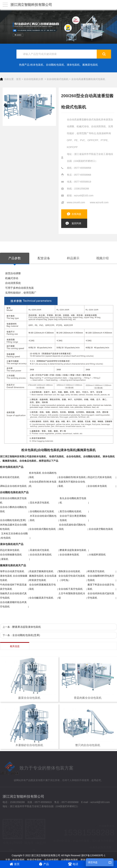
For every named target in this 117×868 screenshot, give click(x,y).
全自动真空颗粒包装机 (101, 529)
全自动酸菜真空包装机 (41, 598)
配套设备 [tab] (44, 258)
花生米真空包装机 (40, 503)
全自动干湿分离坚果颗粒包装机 (73, 518)
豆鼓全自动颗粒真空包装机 (13, 500)
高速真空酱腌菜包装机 (41, 571)
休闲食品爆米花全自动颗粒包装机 (13, 527)
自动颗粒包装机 (55, 65)
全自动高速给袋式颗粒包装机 (72, 527)
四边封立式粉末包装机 (100, 477)
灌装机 (5, 559)
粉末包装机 (37, 65)
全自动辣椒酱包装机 (11, 555)
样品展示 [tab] (73, 258)
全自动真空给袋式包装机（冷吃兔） (72, 578)
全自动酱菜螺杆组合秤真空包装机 (13, 604)
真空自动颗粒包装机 (71, 511)
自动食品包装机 (28, 461)
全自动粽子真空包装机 (71, 589)
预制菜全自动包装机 (69, 571)
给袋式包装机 (57, 456)
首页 (19, 79)
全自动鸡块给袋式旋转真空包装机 (101, 596)
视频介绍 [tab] (102, 258)
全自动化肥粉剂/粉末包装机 (43, 484)
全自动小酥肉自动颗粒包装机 (13, 509)
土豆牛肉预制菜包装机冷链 (72, 596)
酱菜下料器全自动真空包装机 (101, 587)
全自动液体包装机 (69, 555)
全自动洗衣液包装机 (41, 555)
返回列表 (76, 223)
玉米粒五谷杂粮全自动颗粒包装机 (14, 536)
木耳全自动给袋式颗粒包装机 (43, 518)
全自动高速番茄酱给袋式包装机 (88, 79)
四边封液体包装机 (10, 550)
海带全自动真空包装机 (12, 571)
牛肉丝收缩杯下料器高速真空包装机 (13, 587)
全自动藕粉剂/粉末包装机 (72, 477)
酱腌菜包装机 (90, 65)
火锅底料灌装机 (97, 555)
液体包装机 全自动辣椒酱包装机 (14, 578)
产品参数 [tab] (15, 258)
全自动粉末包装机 (97, 486)
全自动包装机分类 (33, 79)
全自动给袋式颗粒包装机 (42, 529)
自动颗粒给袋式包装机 (42, 511)
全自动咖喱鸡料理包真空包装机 (101, 578)
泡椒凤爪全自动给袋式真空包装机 (13, 596)
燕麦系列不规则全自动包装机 (72, 484)
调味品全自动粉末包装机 (13, 486)
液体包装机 (73, 65)
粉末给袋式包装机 (10, 477)
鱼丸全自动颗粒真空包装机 (73, 500)
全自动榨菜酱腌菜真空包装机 (42, 587)
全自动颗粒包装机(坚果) (13, 520)
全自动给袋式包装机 (58, 79)
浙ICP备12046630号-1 (93, 855)
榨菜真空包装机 (96, 571)
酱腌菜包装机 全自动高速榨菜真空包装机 (43, 578)
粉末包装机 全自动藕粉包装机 (43, 475)
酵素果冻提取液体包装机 (73, 550)
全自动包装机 (73, 456)
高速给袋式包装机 (40, 550)
